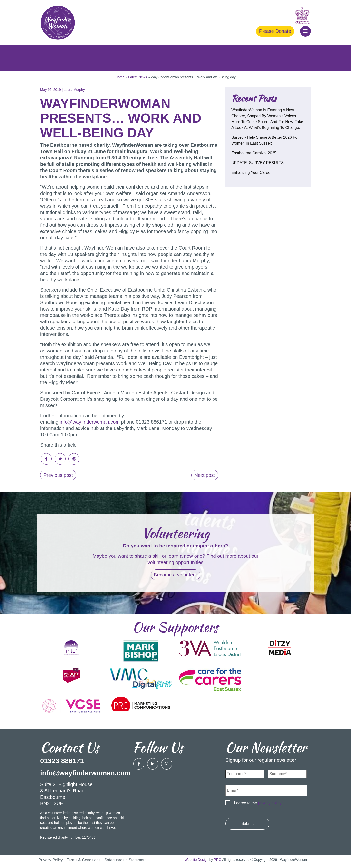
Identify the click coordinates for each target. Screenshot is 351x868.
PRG (218, 860)
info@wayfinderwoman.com (90, 422)
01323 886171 (62, 761)
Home (120, 77)
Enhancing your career (251, 172)
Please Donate (275, 31)
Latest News (138, 77)
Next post (205, 475)
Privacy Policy (51, 860)
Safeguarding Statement (125, 860)
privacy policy (270, 803)
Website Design (196, 860)
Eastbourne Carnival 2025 (254, 153)
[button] (305, 31)
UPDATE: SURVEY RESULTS (258, 163)
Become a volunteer (175, 575)
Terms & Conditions (84, 860)
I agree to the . (258, 803)
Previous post (58, 475)
